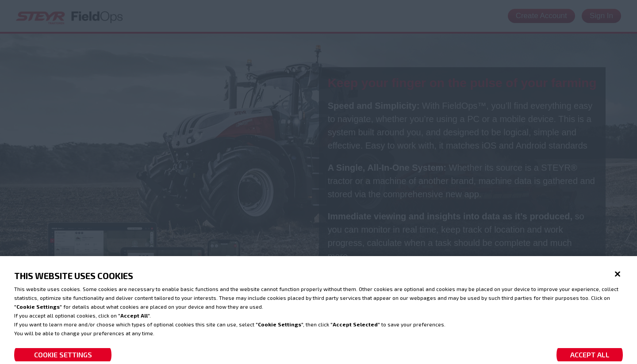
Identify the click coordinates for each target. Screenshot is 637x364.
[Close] (618, 279)
